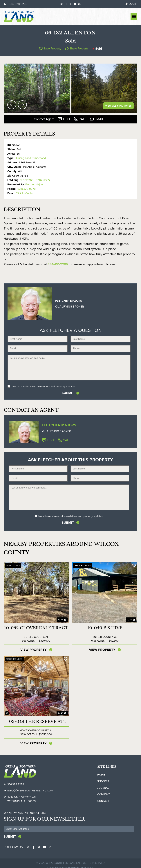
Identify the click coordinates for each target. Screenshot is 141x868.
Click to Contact (25, 193)
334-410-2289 (58, 264)
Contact (103, 801)
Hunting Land (23, 158)
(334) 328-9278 (26, 189)
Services (103, 781)
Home (101, 774)
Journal (103, 787)
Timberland (39, 158)
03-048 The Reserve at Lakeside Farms (36, 721)
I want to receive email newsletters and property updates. (43, 387)
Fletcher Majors (34, 184)
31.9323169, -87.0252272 (35, 180)
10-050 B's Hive (105, 627)
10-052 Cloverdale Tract (36, 627)
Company (104, 794)
